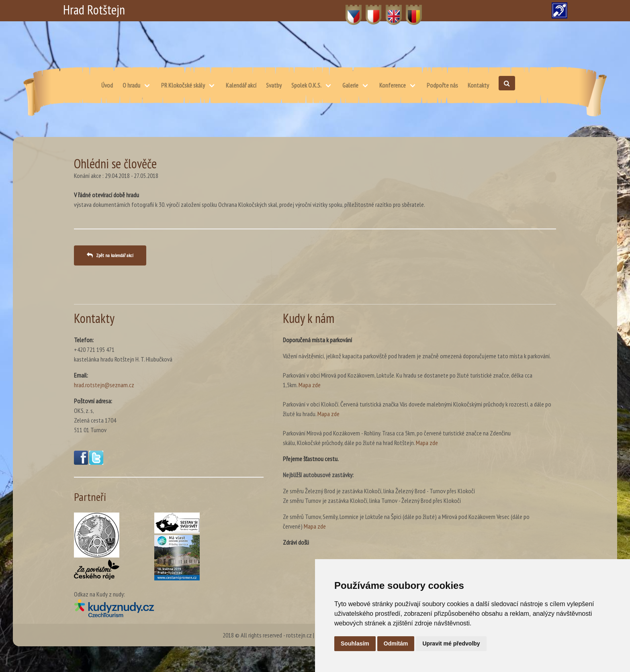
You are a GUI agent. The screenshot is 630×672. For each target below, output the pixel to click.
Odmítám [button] (396, 643)
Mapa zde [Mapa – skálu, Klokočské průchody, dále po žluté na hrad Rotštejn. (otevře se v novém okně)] (427, 443)
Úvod (107, 85)
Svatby (274, 85)
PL (369, 10)
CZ (349, 10)
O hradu (131, 85)
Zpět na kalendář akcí (115, 255)
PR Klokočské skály (183, 85)
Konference (393, 85)
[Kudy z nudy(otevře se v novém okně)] (169, 608)
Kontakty (478, 85)
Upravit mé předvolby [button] (451, 643)
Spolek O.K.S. (306, 85)
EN (389, 10)
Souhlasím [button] (355, 643)
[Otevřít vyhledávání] (507, 83)
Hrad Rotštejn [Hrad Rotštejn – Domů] (94, 10)
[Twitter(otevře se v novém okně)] (96, 462)
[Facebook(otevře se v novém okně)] (81, 462)
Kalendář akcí (241, 85)
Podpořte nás (442, 85)
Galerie (350, 85)
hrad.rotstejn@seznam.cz (104, 385)
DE (409, 10)
